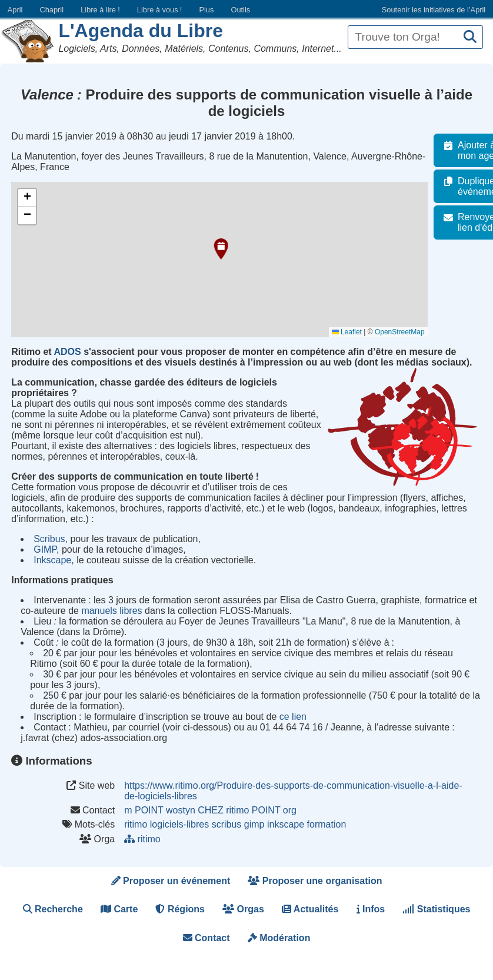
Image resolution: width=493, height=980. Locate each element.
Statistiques (436, 909)
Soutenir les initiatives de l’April (434, 10)
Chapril (52, 10)
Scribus (49, 539)
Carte (119, 909)
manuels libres (111, 611)
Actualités (310, 909)
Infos (371, 909)
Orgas (243, 909)
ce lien (293, 717)
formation (327, 824)
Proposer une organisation (315, 881)
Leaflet (353, 332)
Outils (240, 10)
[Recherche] (470, 37)
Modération (279, 938)
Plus (206, 10)
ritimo (136, 824)
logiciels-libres (179, 824)
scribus (227, 824)
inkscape (286, 824)
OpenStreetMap (406, 332)
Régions (180, 909)
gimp (254, 824)
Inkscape (52, 560)
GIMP (45, 549)
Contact (206, 938)
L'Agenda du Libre (141, 31)
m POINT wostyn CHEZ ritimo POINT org (210, 810)
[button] (219, 249)
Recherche (53, 909)
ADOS (67, 352)
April (15, 10)
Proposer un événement (171, 881)
